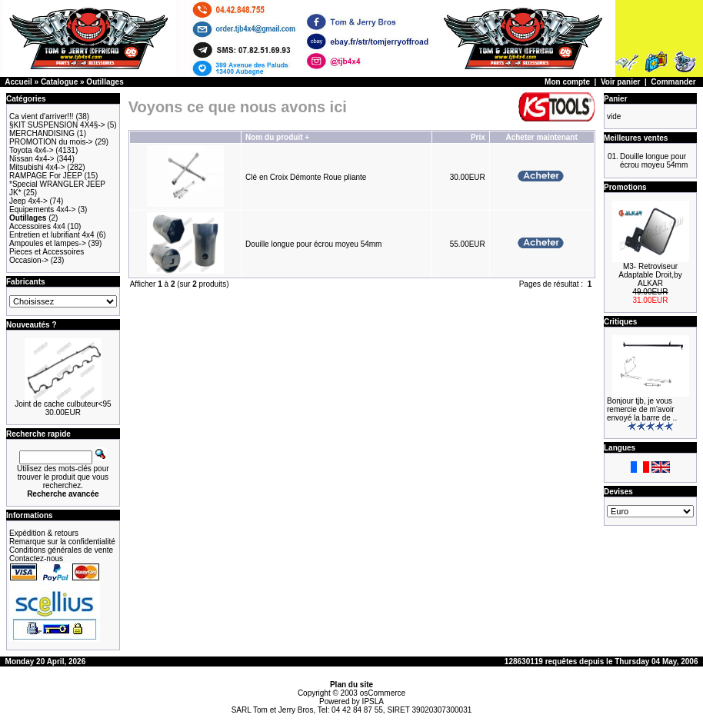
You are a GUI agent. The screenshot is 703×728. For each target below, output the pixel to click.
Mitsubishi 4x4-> (37, 167)
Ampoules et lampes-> (48, 243)
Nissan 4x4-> (32, 159)
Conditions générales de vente (61, 550)
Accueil (18, 82)
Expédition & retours (44, 533)
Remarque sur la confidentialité (62, 542)
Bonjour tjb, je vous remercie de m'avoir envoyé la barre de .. (642, 409)
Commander (673, 82)
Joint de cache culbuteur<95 (63, 404)
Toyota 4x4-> (32, 150)
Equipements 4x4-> (42, 209)
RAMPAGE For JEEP (46, 176)
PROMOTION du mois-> (51, 142)
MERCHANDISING (42, 133)
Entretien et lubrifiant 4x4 (52, 235)
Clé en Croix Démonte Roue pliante (306, 177)
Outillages (105, 82)
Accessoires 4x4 (37, 226)
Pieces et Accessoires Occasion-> (47, 256)
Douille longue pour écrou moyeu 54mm (313, 244)
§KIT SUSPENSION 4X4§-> (57, 125)
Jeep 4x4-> (28, 201)
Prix (478, 137)
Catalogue (59, 82)
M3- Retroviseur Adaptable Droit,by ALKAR (650, 275)
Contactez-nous (36, 558)
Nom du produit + (277, 137)
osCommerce (383, 693)
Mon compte (567, 82)
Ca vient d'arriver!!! (42, 116)
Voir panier (621, 82)
